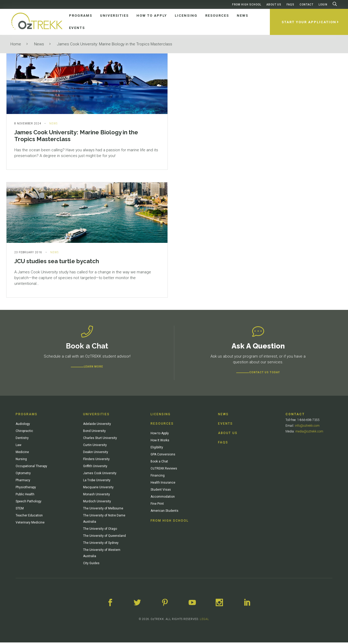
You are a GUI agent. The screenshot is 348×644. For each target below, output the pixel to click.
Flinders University (96, 461)
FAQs (290, 5)
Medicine (22, 454)
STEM (20, 510)
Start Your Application (309, 22)
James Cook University (100, 475)
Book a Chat (159, 463)
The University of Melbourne (103, 510)
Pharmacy (23, 482)
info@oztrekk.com (307, 427)
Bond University (94, 432)
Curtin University (95, 447)
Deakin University (96, 454)
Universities (96, 416)
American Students (164, 512)
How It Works (160, 442)
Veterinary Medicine (30, 524)
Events (225, 425)
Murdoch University (97, 503)
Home (16, 44)
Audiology (23, 425)
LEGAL (204, 621)
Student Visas (161, 491)
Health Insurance (163, 484)
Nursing (21, 461)
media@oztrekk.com (309, 433)
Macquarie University (98, 489)
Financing (158, 477)
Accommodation (163, 498)
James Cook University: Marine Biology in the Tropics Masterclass (115, 44)
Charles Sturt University (100, 440)
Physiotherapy (26, 489)
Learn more (94, 368)
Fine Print (157, 505)
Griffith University (95, 468)
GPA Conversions (163, 456)
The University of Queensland (104, 537)
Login (323, 5)
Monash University (97, 496)
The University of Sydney (101, 544)
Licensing (161, 416)
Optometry (23, 475)
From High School (247, 5)
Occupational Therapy (31, 468)
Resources (162, 425)
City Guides (91, 565)
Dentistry (22, 440)
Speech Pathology (29, 503)
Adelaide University (97, 425)
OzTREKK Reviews (164, 470)
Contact (306, 5)
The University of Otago (100, 530)
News (39, 44)
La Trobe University (97, 482)
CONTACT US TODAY (265, 374)
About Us (274, 5)
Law (18, 447)
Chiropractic (24, 432)
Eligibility (157, 449)
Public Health (25, 496)
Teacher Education (29, 517)
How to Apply (160, 435)
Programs (27, 416)
